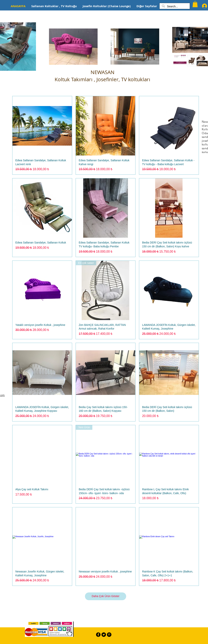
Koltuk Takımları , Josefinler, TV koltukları (102, 79)
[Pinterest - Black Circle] (109, 635)
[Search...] (174, 7)
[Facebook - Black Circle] (98, 635)
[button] (195, 4)
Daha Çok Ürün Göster (106, 596)
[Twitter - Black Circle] (104, 635)
